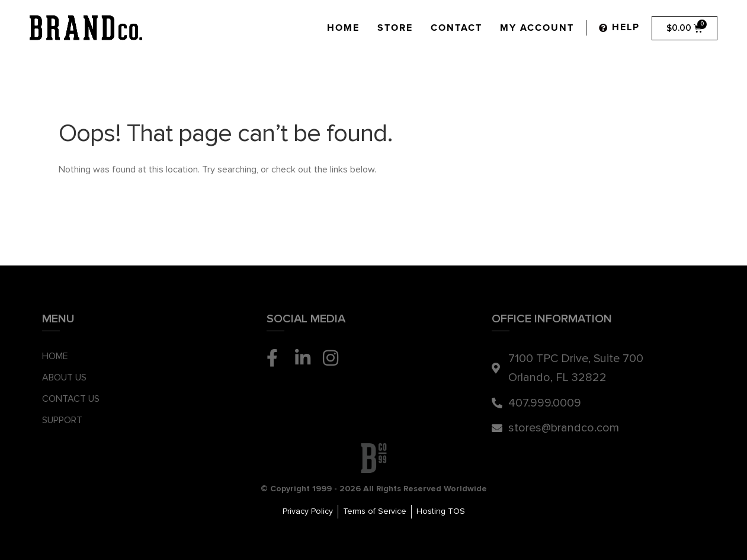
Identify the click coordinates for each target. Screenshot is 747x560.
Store (395, 28)
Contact (456, 28)
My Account (537, 28)
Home (343, 28)
